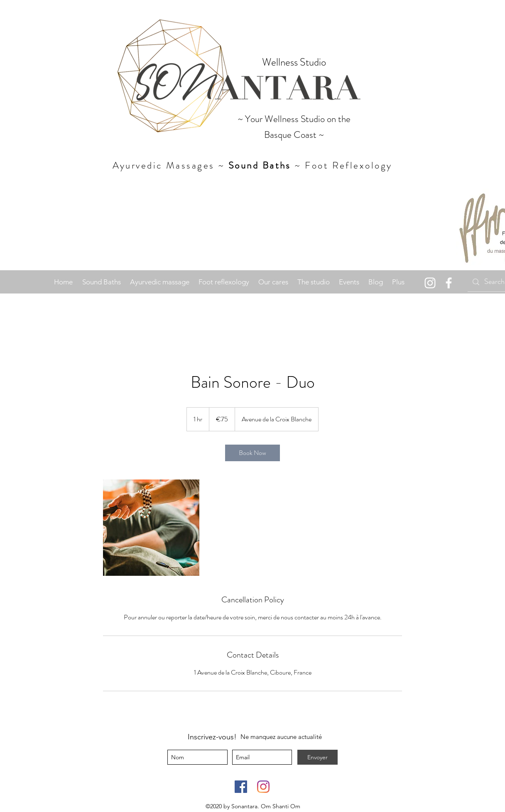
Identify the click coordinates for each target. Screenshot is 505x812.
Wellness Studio (294, 62)
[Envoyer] (317, 757)
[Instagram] (430, 283)
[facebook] (449, 283)
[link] (252, 453)
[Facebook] (241, 787)
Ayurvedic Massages (164, 165)
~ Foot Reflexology (342, 165)
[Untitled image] (151, 528)
